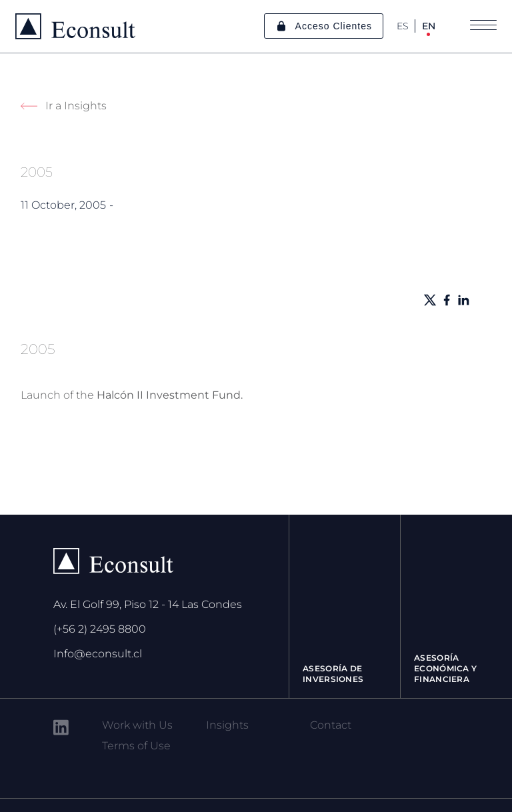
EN (429, 26)
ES (403, 26)
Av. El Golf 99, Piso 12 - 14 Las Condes (148, 604)
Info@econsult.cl (98, 654)
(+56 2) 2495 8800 (100, 629)
